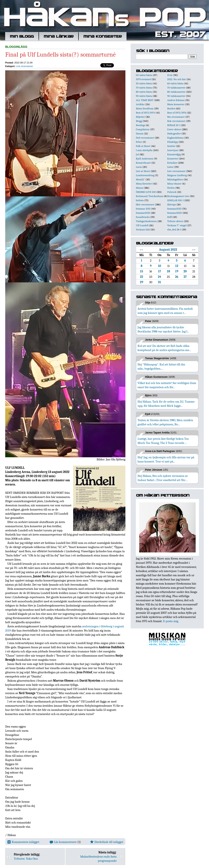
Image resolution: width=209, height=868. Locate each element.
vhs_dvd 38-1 (174, 229)
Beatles (171, 108)
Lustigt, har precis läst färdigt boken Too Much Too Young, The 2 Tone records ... (163, 441)
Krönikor (172, 163)
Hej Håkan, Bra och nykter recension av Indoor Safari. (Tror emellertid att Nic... (163, 478)
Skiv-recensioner (145, 204)
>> (194, 250)
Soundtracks (143, 217)
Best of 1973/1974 (145, 113)
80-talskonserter (176, 92)
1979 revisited (143, 79)
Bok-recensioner (176, 121)
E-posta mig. (171, 621)
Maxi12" (140, 179)
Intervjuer (173, 150)
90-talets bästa (144, 96)
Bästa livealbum (145, 108)
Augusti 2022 (168, 250)
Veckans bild (143, 229)
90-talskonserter (176, 96)
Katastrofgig (174, 154)
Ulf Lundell (142, 225)
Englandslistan (175, 138)
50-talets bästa (144, 83)
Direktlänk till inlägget (107, 842)
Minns (140, 188)
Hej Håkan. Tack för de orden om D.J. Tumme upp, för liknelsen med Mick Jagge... (166, 404)
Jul (137, 154)
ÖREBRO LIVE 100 (146, 192)
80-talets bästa (144, 92)
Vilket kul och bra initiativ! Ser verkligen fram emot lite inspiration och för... (167, 385)
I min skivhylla (144, 150)
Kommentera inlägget (23, 842)
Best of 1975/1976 (177, 113)
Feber (139, 142)
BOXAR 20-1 (174, 125)
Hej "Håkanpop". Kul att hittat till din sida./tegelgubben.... (161, 366)
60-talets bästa (175, 83)
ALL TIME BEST (145, 100)
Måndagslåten (175, 179)
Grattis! (171, 146)
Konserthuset (143, 163)
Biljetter (140, 117)
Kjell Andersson (145, 159)
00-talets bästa (144, 75)
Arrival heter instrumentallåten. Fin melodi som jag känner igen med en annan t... (165, 311)
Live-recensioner (24, 66)
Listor (170, 167)
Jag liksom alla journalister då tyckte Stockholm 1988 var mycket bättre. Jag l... (163, 329)
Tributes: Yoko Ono (26, 859)
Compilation (143, 129)
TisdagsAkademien (146, 221)
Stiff (169, 217)
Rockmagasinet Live (178, 196)
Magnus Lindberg (177, 175)
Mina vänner (174, 184)
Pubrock (172, 192)
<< (142, 250)
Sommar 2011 (143, 209)
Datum (140, 133)
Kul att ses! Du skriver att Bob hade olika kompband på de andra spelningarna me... (164, 348)
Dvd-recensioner (145, 138)
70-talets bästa (144, 88)
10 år (170, 75)
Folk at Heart (143, 146)
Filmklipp (173, 142)
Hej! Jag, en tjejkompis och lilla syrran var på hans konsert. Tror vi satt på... (166, 459)
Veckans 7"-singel (177, 225)
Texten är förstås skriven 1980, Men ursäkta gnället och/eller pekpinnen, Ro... (165, 422)
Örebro (171, 188)
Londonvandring (145, 175)
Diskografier (174, 133)
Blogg (139, 121)
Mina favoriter (144, 184)
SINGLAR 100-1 (175, 200)
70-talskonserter (176, 88)
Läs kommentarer (63, 842)
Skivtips (172, 204)
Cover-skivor (174, 129)
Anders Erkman (176, 100)
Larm (139, 167)
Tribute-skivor (175, 221)
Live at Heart (143, 171)
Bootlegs (141, 125)
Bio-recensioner (176, 117)
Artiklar (140, 104)
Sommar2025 (175, 213)
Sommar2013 (174, 209)
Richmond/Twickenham (149, 196)
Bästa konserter (176, 104)
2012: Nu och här (177, 79)
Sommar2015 (143, 213)
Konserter (173, 159)
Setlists (140, 200)
